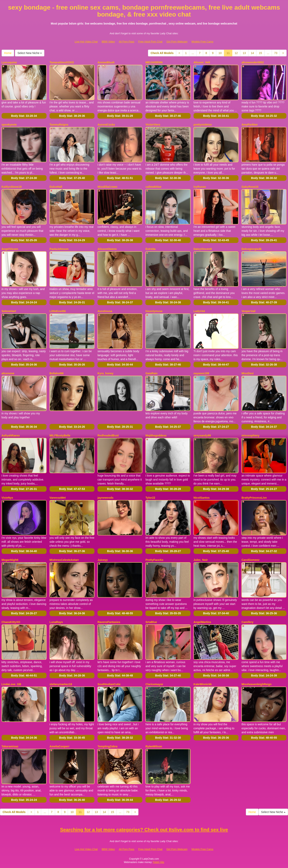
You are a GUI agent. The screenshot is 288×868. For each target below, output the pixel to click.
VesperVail (248, 311)
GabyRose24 (250, 187)
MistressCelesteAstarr (64, 560)
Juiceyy (103, 560)
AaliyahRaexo (11, 435)
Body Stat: (24, 116)
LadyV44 (199, 311)
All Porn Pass (126, 42)
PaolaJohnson (59, 249)
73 (276, 53)
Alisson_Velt (202, 62)
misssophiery (250, 435)
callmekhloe (153, 187)
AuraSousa (105, 311)
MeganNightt (10, 560)
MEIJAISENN (154, 62)
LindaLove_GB (11, 684)
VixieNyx (7, 498)
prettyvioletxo (203, 125)
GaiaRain (151, 373)
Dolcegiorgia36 (251, 249)
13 (244, 53)
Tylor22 (150, 498)
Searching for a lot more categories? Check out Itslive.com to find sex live (144, 830)
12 (236, 53)
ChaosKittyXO (11, 622)
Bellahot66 (57, 373)
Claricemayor (154, 684)
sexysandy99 (202, 435)
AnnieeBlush (106, 62)
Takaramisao (10, 746)
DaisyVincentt (203, 249)
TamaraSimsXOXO (62, 62)
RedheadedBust (108, 435)
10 (220, 53)
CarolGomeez (250, 560)
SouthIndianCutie (109, 684)
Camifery (247, 622)
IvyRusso (200, 187)
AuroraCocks (106, 125)
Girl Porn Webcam (177, 42)
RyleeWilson (154, 746)
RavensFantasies (109, 622)
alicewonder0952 (253, 62)
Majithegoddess (156, 435)
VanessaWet (58, 498)
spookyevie (9, 125)
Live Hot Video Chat (86, 42)
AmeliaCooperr (59, 746)
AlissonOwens (107, 249)
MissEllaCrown (107, 187)
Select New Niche (30, 53)
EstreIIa (150, 249)
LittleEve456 (58, 311)
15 (260, 53)
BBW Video (108, 42)
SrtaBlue (151, 622)
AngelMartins (202, 622)
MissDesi (248, 373)
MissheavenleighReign (256, 684)
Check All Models (162, 53)
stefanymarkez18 (61, 684)
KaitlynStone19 (12, 187)
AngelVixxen (10, 249)
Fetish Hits (159, 862)
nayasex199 (201, 373)
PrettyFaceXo (154, 560)
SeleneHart (9, 311)
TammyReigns (59, 125)
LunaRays (56, 622)
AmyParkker (250, 125)
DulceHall (56, 187)
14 (252, 53)
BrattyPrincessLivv (254, 498)
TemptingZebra (107, 746)
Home (8, 53)
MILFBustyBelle (60, 435)
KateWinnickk (203, 684)
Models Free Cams (202, 42)
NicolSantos (202, 498)
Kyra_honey (105, 373)
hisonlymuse (154, 311)
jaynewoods (105, 498)
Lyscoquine (9, 62)
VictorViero (153, 125)
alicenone (8, 373)
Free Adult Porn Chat (150, 42)
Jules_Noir (201, 560)
